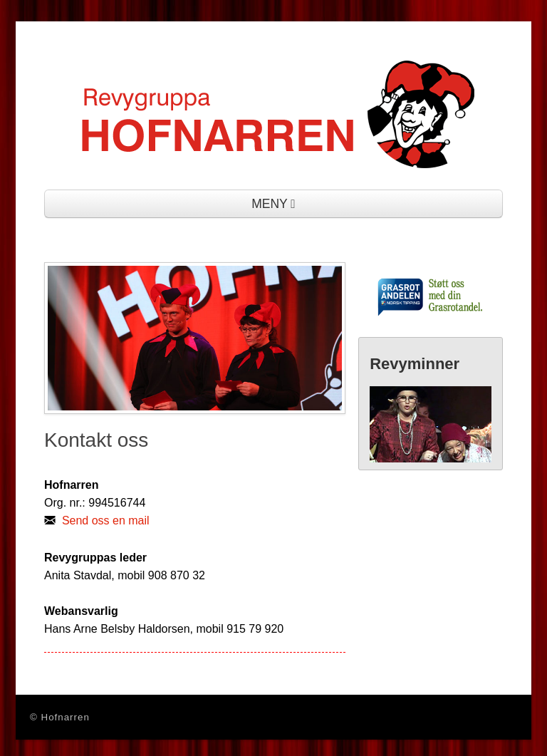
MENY (273, 204)
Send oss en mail (106, 521)
